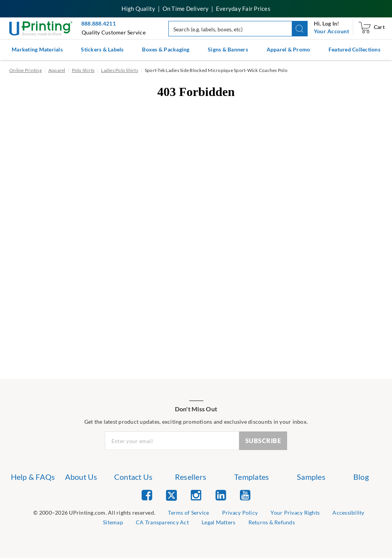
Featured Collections (354, 49)
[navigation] (331, 31)
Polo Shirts (83, 70)
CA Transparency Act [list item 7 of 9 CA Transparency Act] (162, 522)
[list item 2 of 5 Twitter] (171, 496)
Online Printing (26, 70)
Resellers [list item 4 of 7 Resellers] (191, 477)
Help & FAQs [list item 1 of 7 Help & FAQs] (33, 477)
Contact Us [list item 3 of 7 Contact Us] (134, 477)
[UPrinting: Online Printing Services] (41, 28)
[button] (300, 29)
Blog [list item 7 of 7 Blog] (361, 477)
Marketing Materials (37, 49)
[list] (94, 513)
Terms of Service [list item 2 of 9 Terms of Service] (188, 513)
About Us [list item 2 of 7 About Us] (81, 477)
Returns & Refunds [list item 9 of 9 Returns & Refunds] (272, 522)
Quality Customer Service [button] (114, 32)
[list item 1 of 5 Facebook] (147, 495)
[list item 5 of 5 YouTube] (245, 495)
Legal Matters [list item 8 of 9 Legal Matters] (218, 522)
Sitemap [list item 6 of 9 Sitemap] (113, 522)
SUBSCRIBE (263, 441)
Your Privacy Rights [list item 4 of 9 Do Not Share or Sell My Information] (295, 513)
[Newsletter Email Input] (172, 441)
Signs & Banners (228, 49)
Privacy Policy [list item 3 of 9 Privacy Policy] (240, 513)
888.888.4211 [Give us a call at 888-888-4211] (98, 23)
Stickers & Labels (102, 49)
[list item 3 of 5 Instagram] (196, 495)
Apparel (57, 70)
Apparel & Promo (288, 49)
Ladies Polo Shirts (120, 70)
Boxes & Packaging (166, 49)
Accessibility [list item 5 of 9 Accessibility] (348, 513)
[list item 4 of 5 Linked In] (221, 495)
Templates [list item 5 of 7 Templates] (252, 477)
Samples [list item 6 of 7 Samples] (311, 477)
